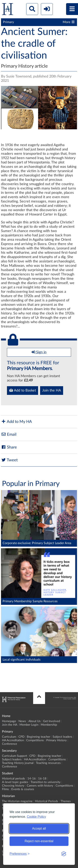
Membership (49, 725)
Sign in (39, 352)
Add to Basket (23, 390)
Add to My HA (16, 422)
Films (5, 789)
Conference (10, 744)
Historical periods (13, 779)
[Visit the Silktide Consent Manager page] (64, 854)
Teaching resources (48, 763)
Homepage (9, 721)
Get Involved (52, 721)
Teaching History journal (18, 763)
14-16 (32, 779)
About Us (35, 721)
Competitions (35, 740)
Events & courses (23, 789)
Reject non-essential (39, 841)
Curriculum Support (14, 756)
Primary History (56, 740)
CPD (21, 737)
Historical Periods (47, 801)
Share (9, 447)
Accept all (39, 828)
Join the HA (52, 391)
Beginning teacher (39, 737)
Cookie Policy (36, 817)
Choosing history (13, 786)
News (22, 721)
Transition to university (46, 782)
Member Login (29, 725)
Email (9, 434)
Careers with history (40, 786)
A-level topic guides (15, 782)
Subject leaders (62, 737)
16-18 (42, 779)
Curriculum (9, 737)
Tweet (9, 460)
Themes (66, 801)
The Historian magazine (17, 801)
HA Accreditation (13, 740)
